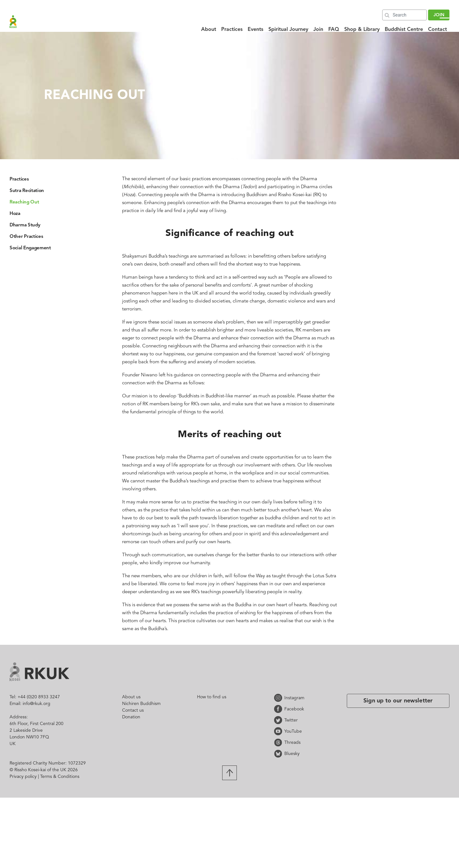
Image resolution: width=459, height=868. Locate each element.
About (209, 30)
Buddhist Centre (404, 30)
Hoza (15, 214)
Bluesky (279, 754)
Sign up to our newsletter (398, 701)
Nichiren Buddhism (141, 704)
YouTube (279, 731)
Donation (131, 717)
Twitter (279, 720)
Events (255, 30)
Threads (279, 742)
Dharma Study (25, 225)
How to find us (212, 697)
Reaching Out (24, 202)
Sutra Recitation (27, 191)
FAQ (334, 30)
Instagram (279, 698)
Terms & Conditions (60, 777)
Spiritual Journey (288, 30)
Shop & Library (362, 30)
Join (318, 30)
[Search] (404, 15)
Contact (437, 30)
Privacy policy (23, 777)
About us (131, 697)
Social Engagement (30, 248)
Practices (232, 30)
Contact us (133, 710)
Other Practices (26, 237)
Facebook (279, 709)
